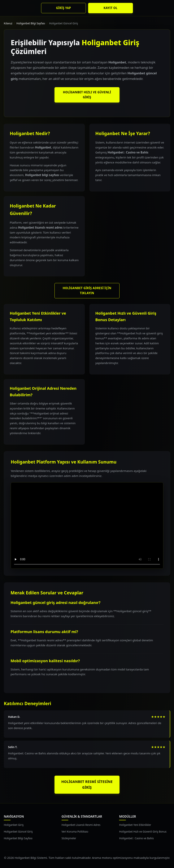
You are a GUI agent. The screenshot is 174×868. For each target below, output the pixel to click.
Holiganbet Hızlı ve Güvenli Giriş (87, 95)
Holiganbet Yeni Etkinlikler (135, 825)
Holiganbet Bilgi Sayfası (31, 23)
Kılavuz (8, 23)
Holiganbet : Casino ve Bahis (136, 838)
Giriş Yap (63, 8)
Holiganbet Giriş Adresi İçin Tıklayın (87, 290)
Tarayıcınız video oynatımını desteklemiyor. (87, 525)
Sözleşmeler (69, 838)
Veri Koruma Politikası (75, 831)
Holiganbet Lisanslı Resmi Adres (81, 825)
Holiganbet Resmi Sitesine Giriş (87, 784)
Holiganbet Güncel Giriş (18, 831)
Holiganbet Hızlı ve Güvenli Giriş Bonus (143, 831)
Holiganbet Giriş (14, 825)
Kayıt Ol (111, 8)
